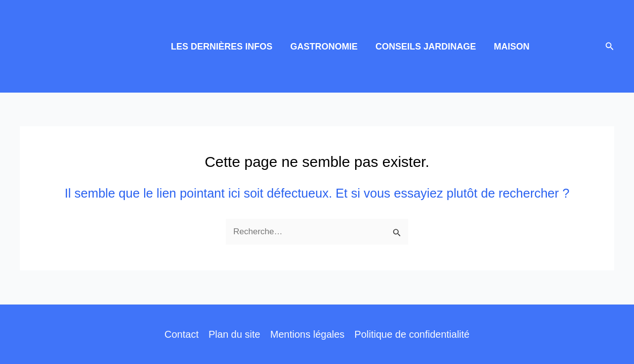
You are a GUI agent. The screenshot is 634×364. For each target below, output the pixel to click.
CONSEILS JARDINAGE (426, 47)
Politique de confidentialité (412, 334)
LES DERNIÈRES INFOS (222, 47)
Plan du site (235, 334)
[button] (610, 47)
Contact (182, 334)
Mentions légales (307, 334)
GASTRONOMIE (324, 47)
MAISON (512, 47)
